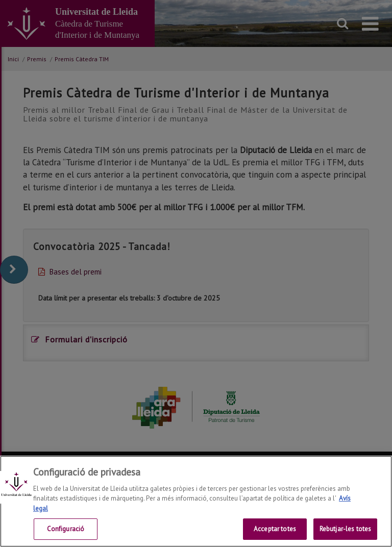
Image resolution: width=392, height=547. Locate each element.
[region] (196, 501)
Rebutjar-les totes (345, 529)
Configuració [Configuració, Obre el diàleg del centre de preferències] (66, 529)
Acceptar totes (275, 529)
